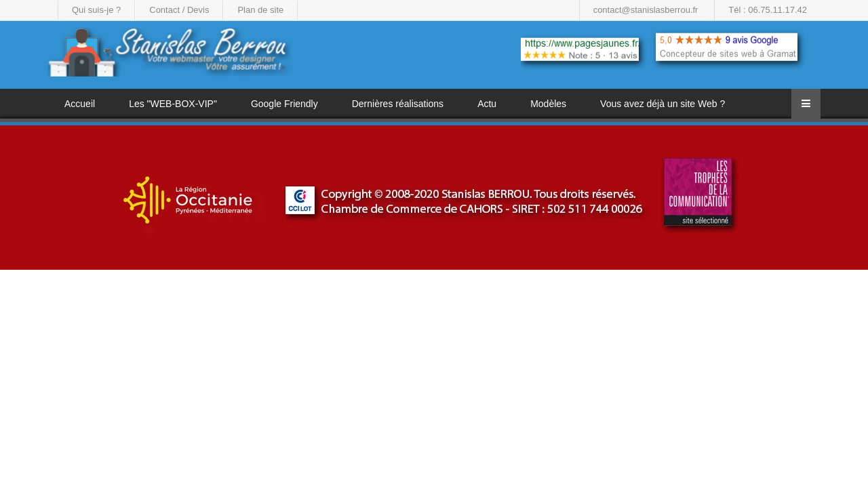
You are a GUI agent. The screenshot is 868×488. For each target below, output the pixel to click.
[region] (434, 198)
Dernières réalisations (398, 104)
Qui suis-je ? (96, 10)
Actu (487, 104)
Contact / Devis (179, 10)
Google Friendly (284, 104)
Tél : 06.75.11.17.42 (768, 10)
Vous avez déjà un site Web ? (663, 104)
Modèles (548, 104)
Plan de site (260, 10)
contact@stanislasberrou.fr (646, 10)
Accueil (80, 104)
